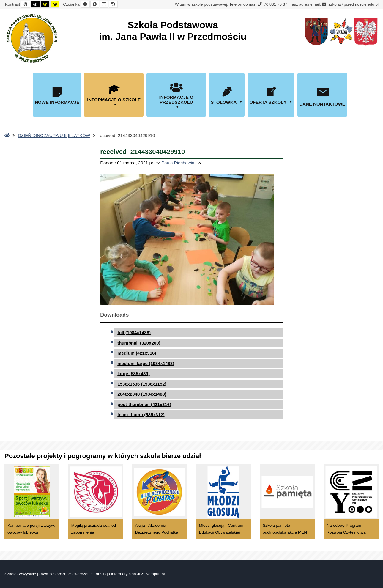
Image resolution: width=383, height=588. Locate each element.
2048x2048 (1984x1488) (142, 394)
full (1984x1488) (134, 332)
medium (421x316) (137, 353)
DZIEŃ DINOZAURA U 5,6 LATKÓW (54, 135)
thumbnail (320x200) (139, 343)
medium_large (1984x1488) (146, 363)
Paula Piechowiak (180, 163)
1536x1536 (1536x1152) (142, 384)
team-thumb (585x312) (141, 415)
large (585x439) (133, 374)
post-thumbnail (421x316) (144, 404)
